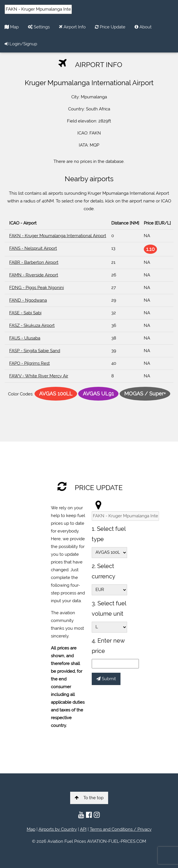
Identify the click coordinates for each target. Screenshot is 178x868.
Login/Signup (21, 44)
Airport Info (72, 27)
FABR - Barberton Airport (34, 262)
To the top (89, 798)
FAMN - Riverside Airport (34, 275)
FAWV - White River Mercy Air (39, 376)
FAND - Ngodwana (28, 300)
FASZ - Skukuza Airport (32, 325)
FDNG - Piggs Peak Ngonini (37, 288)
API (83, 829)
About (143, 27)
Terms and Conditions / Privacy (121, 829)
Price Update (110, 27)
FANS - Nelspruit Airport (33, 248)
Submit (106, 679)
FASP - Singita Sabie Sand (35, 351)
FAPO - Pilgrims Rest (29, 363)
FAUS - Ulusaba (25, 338)
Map (12, 27)
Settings (39, 27)
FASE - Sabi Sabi (25, 313)
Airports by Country (58, 829)
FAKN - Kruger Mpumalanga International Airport (58, 236)
